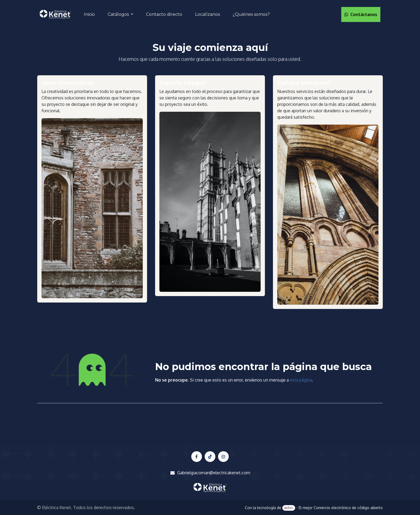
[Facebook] (197, 457)
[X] (210, 457)
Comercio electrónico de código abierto (348, 508)
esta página (301, 380)
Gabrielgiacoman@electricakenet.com (214, 473)
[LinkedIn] (223, 457)
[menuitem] (89, 14)
